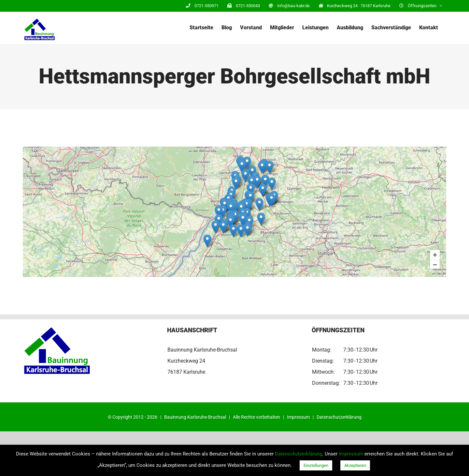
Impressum (298, 417)
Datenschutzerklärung (339, 417)
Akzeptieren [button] (355, 465)
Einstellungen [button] (316, 465)
